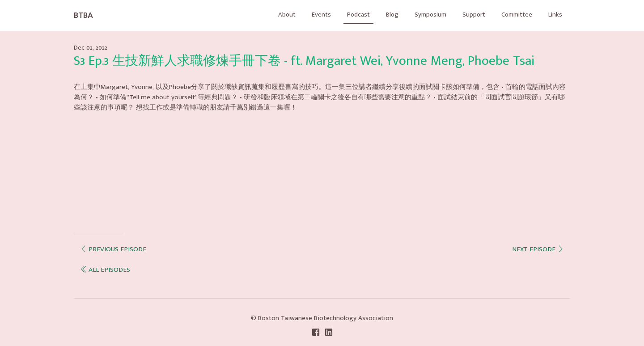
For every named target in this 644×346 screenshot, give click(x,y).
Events (309, 15)
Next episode (537, 249)
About (273, 15)
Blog (382, 15)
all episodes (106, 270)
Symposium (422, 15)
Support (468, 15)
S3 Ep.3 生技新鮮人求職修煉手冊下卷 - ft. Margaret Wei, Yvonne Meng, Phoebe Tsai (304, 61)
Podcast (347, 15)
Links (555, 15)
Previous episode (114, 249)
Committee (513, 15)
